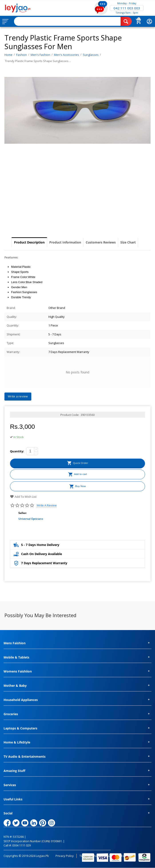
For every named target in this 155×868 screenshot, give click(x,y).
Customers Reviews (101, 242)
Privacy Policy (65, 856)
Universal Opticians (31, 519)
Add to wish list (23, 497)
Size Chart (128, 242)
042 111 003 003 (127, 8)
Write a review (47, 505)
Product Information (65, 242)
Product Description (29, 242)
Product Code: (70, 415)
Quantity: (17, 451)
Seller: (23, 513)
